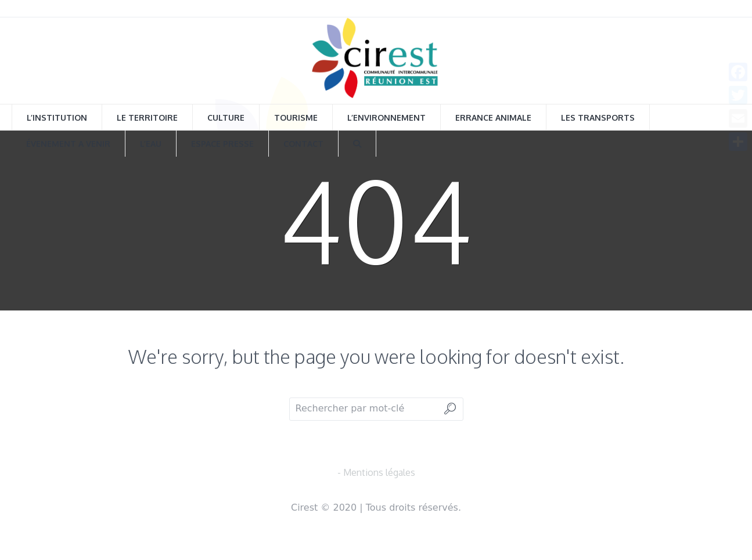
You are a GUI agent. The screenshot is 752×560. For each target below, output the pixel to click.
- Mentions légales (376, 472)
